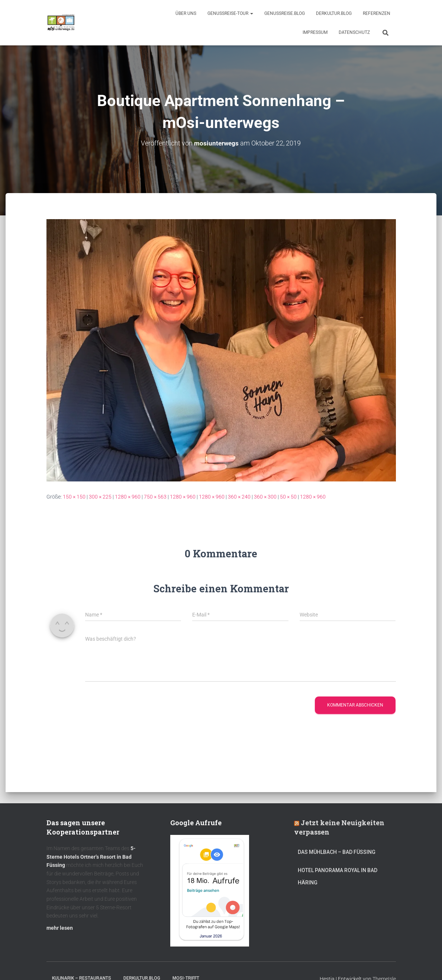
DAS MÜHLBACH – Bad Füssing (337, 852)
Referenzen (377, 13)
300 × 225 (100, 497)
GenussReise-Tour (230, 13)
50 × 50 (288, 497)
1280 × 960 (128, 497)
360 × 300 (265, 497)
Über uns (186, 13)
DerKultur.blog (334, 13)
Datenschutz (354, 32)
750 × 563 (155, 497)
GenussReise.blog (285, 13)
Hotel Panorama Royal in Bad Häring (338, 877)
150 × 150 (74, 497)
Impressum (315, 32)
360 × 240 (239, 497)
